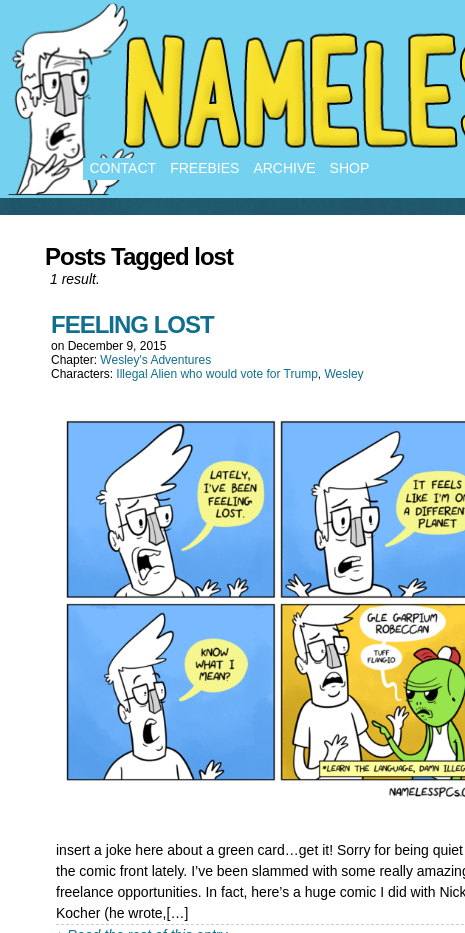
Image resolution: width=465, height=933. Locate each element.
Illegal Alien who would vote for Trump (216, 374)
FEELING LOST (132, 324)
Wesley (343, 374)
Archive (284, 168)
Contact (123, 168)
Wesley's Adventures (155, 360)
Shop (350, 168)
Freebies (204, 168)
